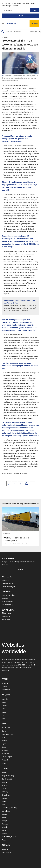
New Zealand (6, 853)
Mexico (4, 712)
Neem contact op (8, 605)
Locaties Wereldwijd (9, 595)
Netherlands (6, 811)
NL (12, 776)
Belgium (5, 776)
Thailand (5, 760)
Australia (5, 849)
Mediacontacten (7, 602)
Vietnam (5, 763)
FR (9, 776)
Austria (4, 773)
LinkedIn (6, 617)
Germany (5, 792)
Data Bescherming (8, 583)
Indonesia (5, 741)
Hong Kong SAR (7, 734)
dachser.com (6, 670)
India (3, 737)
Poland (4, 818)
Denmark (5, 782)
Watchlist (33, 32)
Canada (4, 706)
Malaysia (5, 750)
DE (15, 808)
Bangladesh (6, 728)
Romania (5, 824)
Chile (3, 709)
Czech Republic (7, 779)
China (4, 731)
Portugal (5, 821)
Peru (3, 715)
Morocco (5, 683)
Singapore (5, 754)
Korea (4, 747)
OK (35, 10)
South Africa (6, 690)
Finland (4, 785)
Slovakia (5, 827)
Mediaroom (11, 24)
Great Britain (6, 795)
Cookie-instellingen (8, 587)
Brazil (4, 702)
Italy (3, 805)
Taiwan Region (7, 757)
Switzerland (6, 837)
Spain (4, 830)
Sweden (5, 834)
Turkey (4, 840)
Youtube (6, 620)
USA (3, 718)
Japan (4, 744)
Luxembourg (6, 808)
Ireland (4, 801)
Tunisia (4, 687)
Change (20, 16)
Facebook (6, 613)
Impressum (6, 580)
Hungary (5, 798)
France (4, 789)
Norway (4, 814)
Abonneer (20, 570)
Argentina (5, 699)
